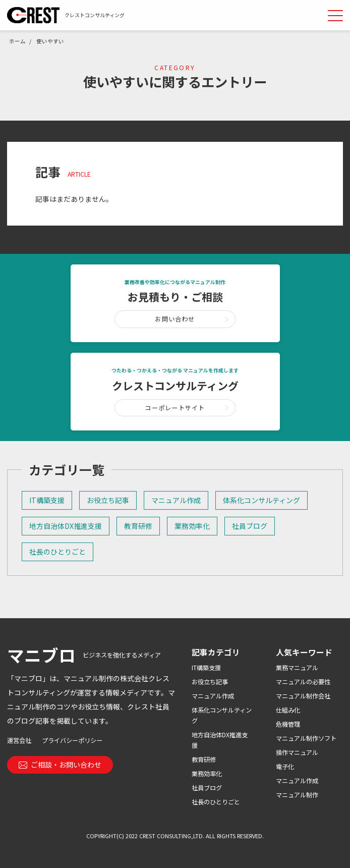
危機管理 (288, 724)
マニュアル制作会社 (303, 696)
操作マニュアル (297, 752)
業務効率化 (192, 526)
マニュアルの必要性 (303, 682)
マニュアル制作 (297, 795)
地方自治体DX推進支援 (66, 526)
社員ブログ (250, 526)
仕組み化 (288, 710)
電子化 (285, 767)
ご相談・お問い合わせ (60, 765)
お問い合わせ (175, 319)
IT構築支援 (47, 500)
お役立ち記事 (108, 500)
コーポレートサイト (175, 408)
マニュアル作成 (176, 500)
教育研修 (138, 526)
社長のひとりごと (57, 552)
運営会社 (19, 740)
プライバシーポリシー (72, 740)
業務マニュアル (297, 668)
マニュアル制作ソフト (306, 738)
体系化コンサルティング (261, 500)
